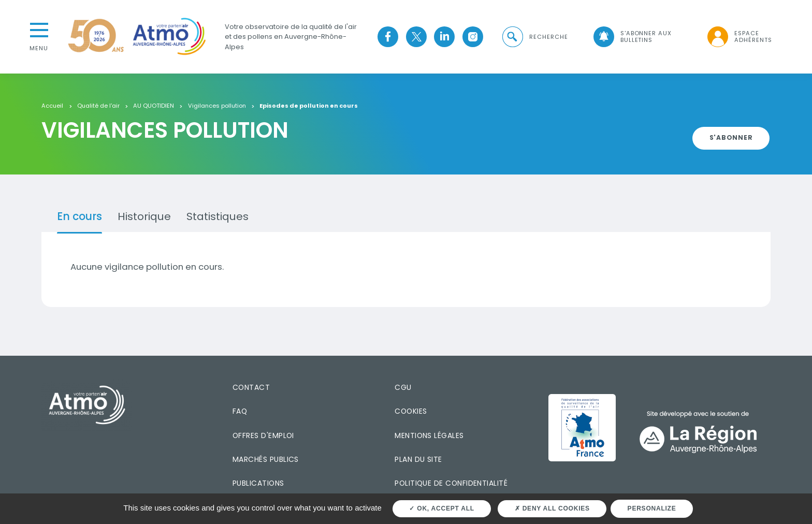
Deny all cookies (552, 508)
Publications (258, 483)
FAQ (240, 411)
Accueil (52, 106)
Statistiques (218, 216)
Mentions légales (429, 435)
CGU (403, 387)
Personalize (652, 508)
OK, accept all (441, 508)
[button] (534, 37)
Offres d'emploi (263, 435)
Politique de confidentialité (451, 483)
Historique (144, 216)
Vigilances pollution (217, 106)
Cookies (411, 411)
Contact (251, 387)
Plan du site (418, 459)
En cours (79, 216)
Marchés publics (266, 459)
